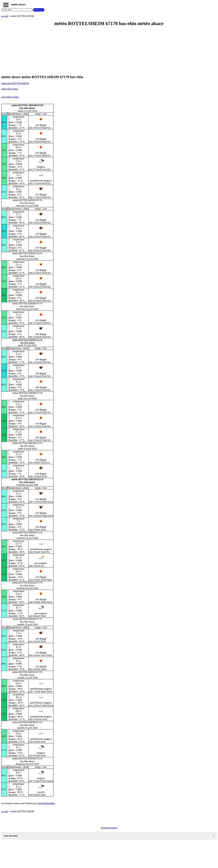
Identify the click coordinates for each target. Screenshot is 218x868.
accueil (5, 16)
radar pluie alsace (10, 89)
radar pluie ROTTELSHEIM (15, 83)
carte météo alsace (10, 97)
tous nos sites (11, 836)
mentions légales (109, 828)
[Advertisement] (92, 51)
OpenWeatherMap (46, 803)
